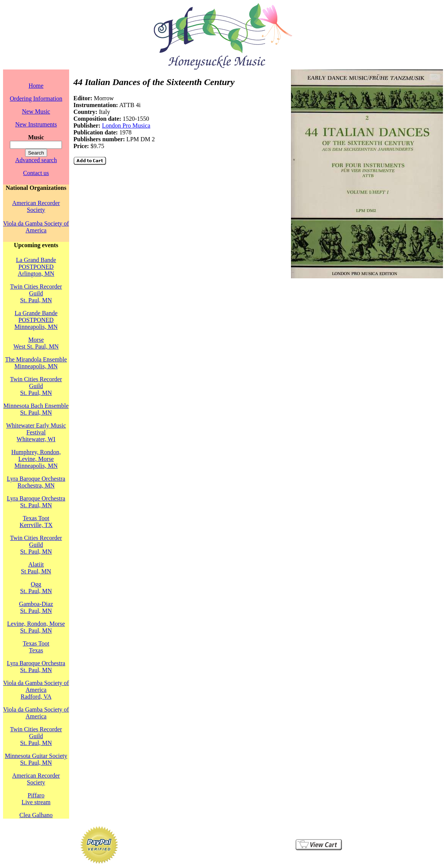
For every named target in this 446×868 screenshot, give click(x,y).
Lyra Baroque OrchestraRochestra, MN (36, 482)
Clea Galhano (36, 815)
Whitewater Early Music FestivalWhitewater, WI (36, 432)
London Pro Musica (126, 125)
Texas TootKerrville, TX (36, 522)
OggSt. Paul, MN (36, 588)
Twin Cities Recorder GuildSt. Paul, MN (36, 293)
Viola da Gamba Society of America (36, 227)
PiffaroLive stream (36, 799)
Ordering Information (36, 99)
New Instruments (36, 124)
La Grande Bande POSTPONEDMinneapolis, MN (36, 320)
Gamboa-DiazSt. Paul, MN (36, 607)
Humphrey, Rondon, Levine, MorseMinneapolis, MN (36, 459)
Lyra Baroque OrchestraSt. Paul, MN (36, 502)
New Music (36, 111)
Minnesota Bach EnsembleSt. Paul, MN (36, 409)
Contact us (36, 173)
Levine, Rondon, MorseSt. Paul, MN (36, 627)
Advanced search (36, 160)
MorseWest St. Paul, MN (36, 343)
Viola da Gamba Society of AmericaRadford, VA (36, 690)
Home (36, 86)
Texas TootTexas (36, 647)
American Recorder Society (36, 206)
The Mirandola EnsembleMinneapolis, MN (36, 363)
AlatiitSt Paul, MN (36, 568)
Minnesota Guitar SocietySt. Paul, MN (36, 759)
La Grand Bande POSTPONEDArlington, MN (36, 267)
